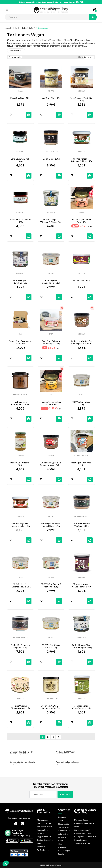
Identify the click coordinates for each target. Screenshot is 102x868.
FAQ (39, 843)
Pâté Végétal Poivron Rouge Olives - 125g (51, 525)
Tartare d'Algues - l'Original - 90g (21, 281)
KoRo (61, 841)
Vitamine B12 (64, 831)
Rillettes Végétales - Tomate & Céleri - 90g (20, 525)
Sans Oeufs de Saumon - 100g (21, 221)
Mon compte (42, 820)
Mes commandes (44, 823)
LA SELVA (20, 456)
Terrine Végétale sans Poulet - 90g (51, 403)
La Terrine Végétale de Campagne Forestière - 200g (82, 342)
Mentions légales (81, 820)
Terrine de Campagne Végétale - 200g (21, 646)
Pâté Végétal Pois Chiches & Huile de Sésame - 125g (21, 585)
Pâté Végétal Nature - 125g (82, 403)
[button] (16, 51)
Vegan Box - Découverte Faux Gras (20, 342)
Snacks (61, 854)
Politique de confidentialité (85, 837)
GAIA (20, 91)
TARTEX (81, 273)
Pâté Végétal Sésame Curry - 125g (51, 646)
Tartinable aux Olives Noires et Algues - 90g (82, 646)
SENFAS (51, 91)
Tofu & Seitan (64, 827)
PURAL (51, 273)
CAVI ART (20, 152)
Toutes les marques (82, 843)
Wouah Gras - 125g (82, 280)
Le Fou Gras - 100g (51, 159)
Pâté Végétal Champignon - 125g (51, 281)
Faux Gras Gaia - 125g (20, 98)
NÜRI (82, 212)
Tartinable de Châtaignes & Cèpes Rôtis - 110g (21, 403)
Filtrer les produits (15, 57)
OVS (20, 334)
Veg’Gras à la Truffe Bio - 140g (82, 99)
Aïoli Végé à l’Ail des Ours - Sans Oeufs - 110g (51, 707)
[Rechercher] (47, 17)
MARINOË (51, 212)
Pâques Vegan (64, 851)
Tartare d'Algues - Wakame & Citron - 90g (51, 221)
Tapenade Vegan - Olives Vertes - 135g (81, 707)
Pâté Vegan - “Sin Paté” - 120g (82, 464)
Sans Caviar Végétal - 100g (21, 160)
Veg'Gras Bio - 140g (51, 98)
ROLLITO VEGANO (81, 456)
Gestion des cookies (45, 840)
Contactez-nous (81, 840)
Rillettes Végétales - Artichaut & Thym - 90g (82, 160)
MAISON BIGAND (20, 395)
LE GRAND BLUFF (51, 152)
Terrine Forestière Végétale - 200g (82, 525)
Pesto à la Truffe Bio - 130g (21, 464)
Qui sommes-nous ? (82, 830)
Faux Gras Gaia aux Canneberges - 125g (51, 342)
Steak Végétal (64, 824)
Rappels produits (44, 837)
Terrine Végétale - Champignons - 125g (20, 707)
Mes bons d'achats (45, 827)
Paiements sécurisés (83, 833)
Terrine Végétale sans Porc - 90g (82, 221)
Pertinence (89, 57)
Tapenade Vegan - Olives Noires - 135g (82, 585)
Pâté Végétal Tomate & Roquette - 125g (51, 585)
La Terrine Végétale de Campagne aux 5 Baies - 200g (51, 464)
